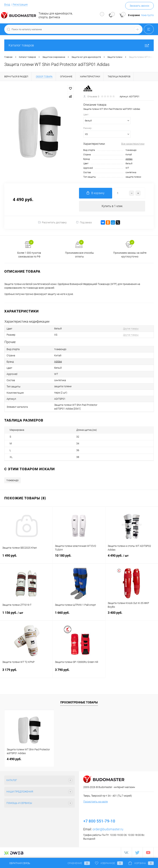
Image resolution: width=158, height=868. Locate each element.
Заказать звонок (139, 6)
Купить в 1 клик (112, 206)
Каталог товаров (79, 45)
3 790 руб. (79, 672)
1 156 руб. (26, 615)
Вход (7, 4)
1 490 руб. (26, 558)
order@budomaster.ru (108, 829)
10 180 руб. (79, 558)
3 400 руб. (132, 615)
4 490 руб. (132, 558)
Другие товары (131, 329)
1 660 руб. (79, 615)
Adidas (129, 159)
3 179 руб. (26, 672)
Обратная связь (17, 863)
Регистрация (20, 4)
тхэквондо (12, 480)
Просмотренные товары (79, 702)
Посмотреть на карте (95, 802)
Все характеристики (133, 144)
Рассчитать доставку (52, 222)
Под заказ (84, 222)
